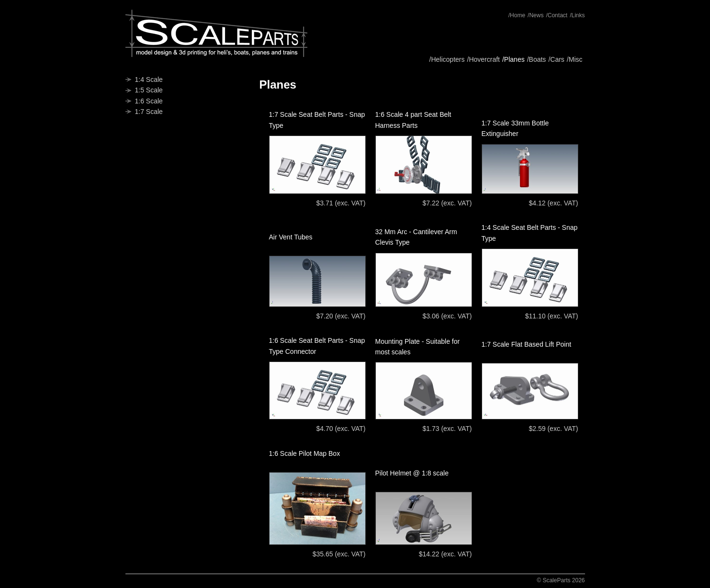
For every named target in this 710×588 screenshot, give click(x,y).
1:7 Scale (149, 112)
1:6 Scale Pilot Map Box (305, 453)
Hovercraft (484, 59)
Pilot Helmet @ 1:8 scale (412, 473)
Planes (514, 59)
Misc (576, 59)
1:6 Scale (149, 101)
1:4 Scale (149, 79)
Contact (558, 15)
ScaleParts (216, 34)
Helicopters (448, 59)
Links (578, 15)
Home (518, 15)
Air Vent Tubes (291, 237)
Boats (538, 59)
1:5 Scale (149, 90)
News (536, 15)
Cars (557, 59)
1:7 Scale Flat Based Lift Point (527, 344)
